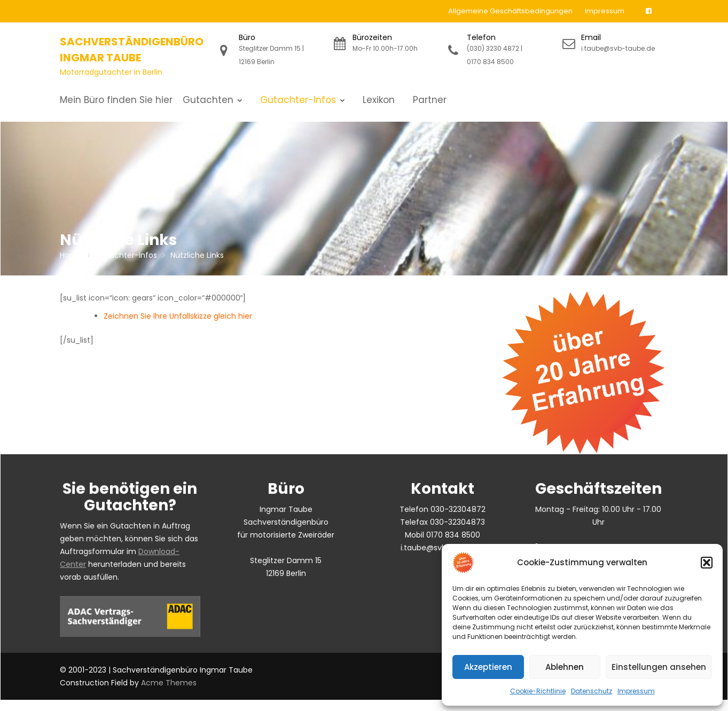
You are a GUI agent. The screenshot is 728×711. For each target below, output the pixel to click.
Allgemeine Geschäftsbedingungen (510, 11)
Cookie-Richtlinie (538, 691)
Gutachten (208, 100)
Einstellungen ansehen (659, 667)
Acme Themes (169, 683)
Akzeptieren (488, 667)
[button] (707, 563)
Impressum (636, 691)
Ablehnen (565, 667)
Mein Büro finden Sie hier (116, 100)
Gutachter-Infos (298, 100)
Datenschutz (592, 691)
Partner (430, 100)
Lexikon (379, 100)
